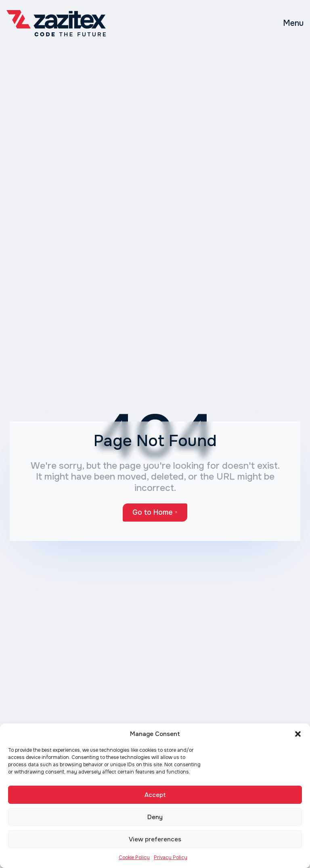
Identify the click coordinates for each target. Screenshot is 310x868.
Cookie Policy (134, 858)
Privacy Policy (171, 858)
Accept (155, 795)
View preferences (155, 839)
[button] (298, 734)
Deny (155, 817)
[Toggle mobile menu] (293, 23)
